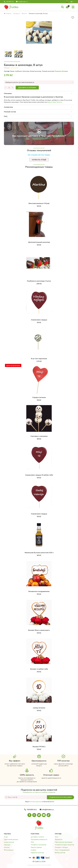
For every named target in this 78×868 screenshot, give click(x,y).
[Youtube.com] (44, 815)
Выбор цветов (60, 853)
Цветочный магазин (11, 840)
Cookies (33, 850)
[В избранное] (73, 18)
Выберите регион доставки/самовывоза (20, 82)
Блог (57, 837)
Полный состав (10, 112)
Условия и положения (38, 845)
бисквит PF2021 (39, 747)
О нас (6, 837)
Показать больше (61, 71)
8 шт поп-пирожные (39, 359)
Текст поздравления (62, 850)
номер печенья (39, 708)
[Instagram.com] (34, 815)
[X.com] (39, 815)
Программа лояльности (39, 840)
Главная (8, 13)
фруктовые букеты (55, 102)
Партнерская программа (64, 842)
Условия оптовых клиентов (64, 845)
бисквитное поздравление (39, 591)
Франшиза (59, 840)
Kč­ (72, 2)
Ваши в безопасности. (40, 802)
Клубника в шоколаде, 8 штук (39, 281)
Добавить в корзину (27, 88)
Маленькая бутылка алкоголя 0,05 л (39, 553)
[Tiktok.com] (49, 815)
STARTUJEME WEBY (43, 865)
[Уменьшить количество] (5, 88)
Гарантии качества (37, 853)
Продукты (17, 13)
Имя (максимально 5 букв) (39, 203)
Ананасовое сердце (39, 320)
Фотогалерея (9, 850)
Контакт (7, 847)
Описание (8, 93)
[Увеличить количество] (13, 88)
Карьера (7, 845)
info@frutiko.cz (22, 2)
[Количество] (9, 88)
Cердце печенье (39, 397)
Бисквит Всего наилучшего (39, 630)
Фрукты (24, 13)
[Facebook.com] (29, 815)
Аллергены (8, 107)
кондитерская (9, 842)
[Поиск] (63, 7)
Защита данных (36, 847)
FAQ (6, 116)
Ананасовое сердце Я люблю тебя (39, 475)
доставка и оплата (37, 837)
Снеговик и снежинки (39, 436)
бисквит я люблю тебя (39, 669)
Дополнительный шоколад (39, 242)
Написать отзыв (39, 160)
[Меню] (73, 7)
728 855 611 (9, 2)
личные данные (36, 802)
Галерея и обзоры (61, 847)
